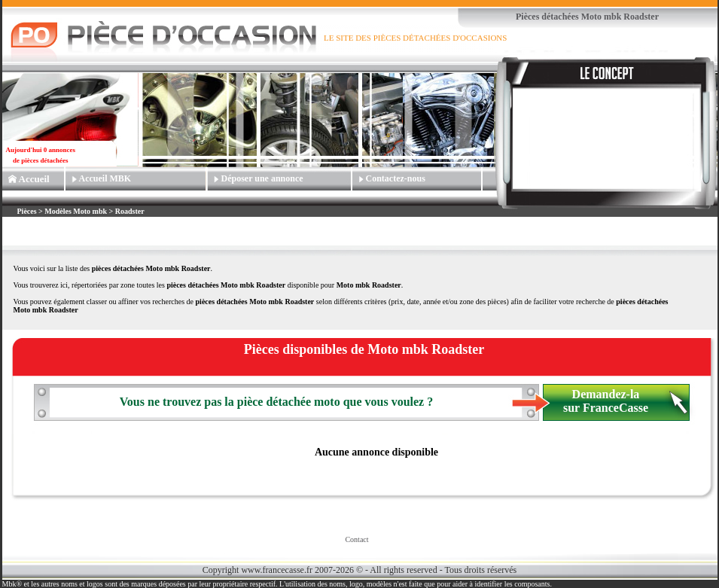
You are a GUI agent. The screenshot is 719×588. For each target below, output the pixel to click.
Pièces (28, 211)
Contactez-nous (396, 178)
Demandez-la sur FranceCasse (606, 401)
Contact (356, 539)
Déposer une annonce (262, 178)
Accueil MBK (105, 178)
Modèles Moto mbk (76, 211)
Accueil (34, 179)
